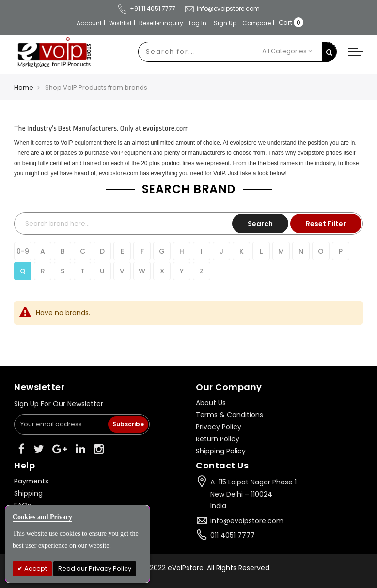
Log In (198, 23)
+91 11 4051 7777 (146, 8)
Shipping (28, 493)
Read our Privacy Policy (95, 568)
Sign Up (225, 23)
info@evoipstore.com (222, 8)
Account (89, 23)
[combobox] (197, 52)
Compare (257, 23)
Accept (35, 568)
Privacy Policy (219, 427)
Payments (31, 481)
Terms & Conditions (229, 415)
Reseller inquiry (161, 23)
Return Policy (218, 439)
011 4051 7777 (233, 535)
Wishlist (120, 23)
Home (24, 87)
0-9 (23, 251)
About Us (211, 403)
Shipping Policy (221, 451)
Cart (285, 23)
